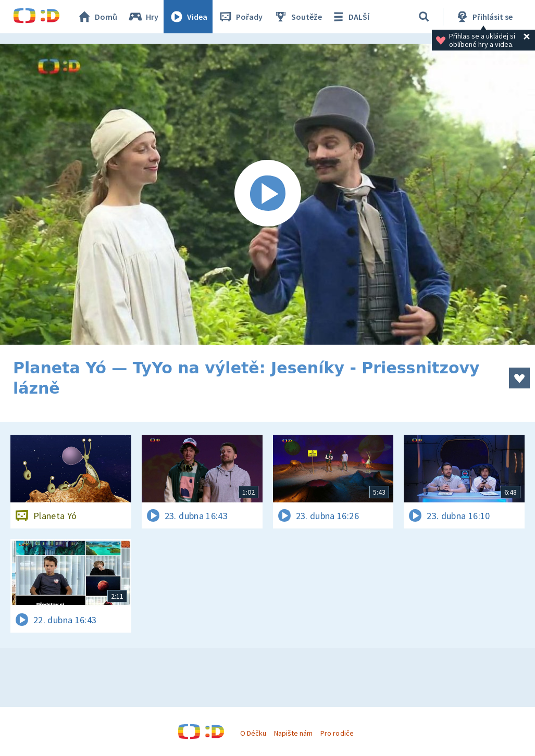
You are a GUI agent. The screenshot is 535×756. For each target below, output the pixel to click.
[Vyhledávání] (424, 17)
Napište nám (293, 733)
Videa (188, 17)
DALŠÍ (350, 17)
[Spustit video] (267, 194)
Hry (143, 17)
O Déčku (253, 733)
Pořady (240, 17)
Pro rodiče (337, 733)
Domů (97, 17)
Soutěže (297, 17)
